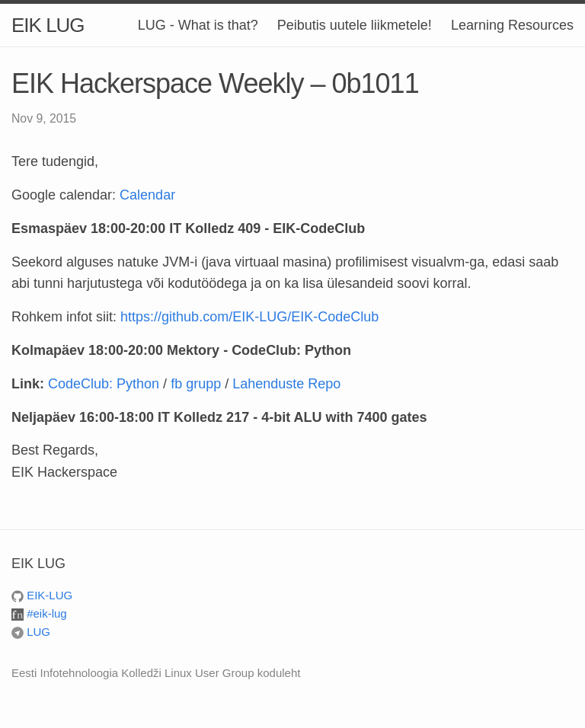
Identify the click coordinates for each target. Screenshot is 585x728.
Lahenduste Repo (286, 384)
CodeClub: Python (104, 384)
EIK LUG (48, 25)
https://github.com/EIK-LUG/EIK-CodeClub (249, 317)
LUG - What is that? (198, 25)
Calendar (147, 195)
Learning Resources (512, 25)
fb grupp (196, 384)
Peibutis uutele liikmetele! (355, 25)
